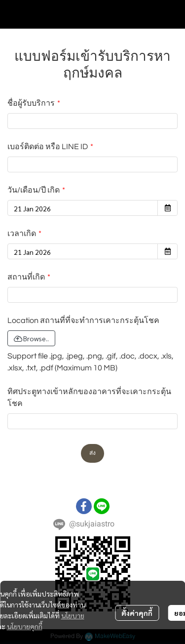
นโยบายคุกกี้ (25, 626)
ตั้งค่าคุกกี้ (137, 613)
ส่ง (92, 453)
